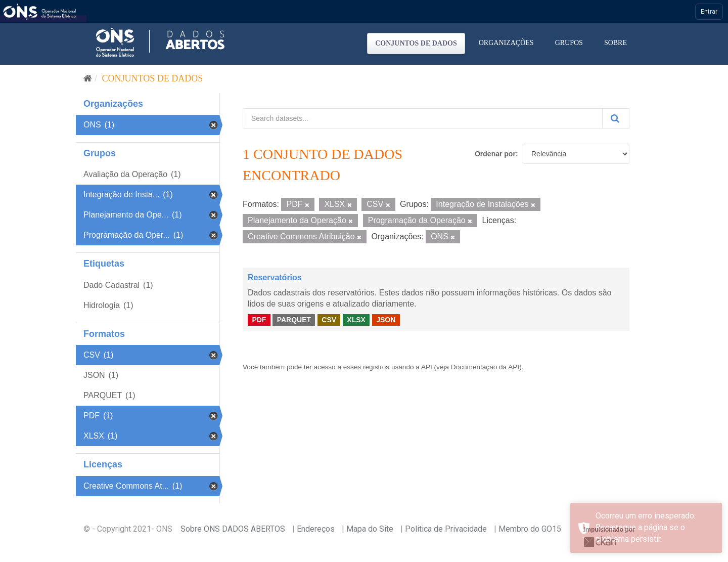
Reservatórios (275, 277)
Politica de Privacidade (446, 529)
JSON (386, 320)
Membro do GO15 (530, 529)
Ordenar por (495, 154)
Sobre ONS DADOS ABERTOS (233, 529)
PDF (259, 320)
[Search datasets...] (423, 118)
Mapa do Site (370, 529)
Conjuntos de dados (416, 43)
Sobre (616, 43)
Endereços (316, 529)
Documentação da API (485, 367)
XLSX (356, 320)
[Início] (88, 78)
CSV (329, 320)
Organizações (506, 43)
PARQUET (294, 320)
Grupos (569, 43)
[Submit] (616, 118)
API (427, 367)
